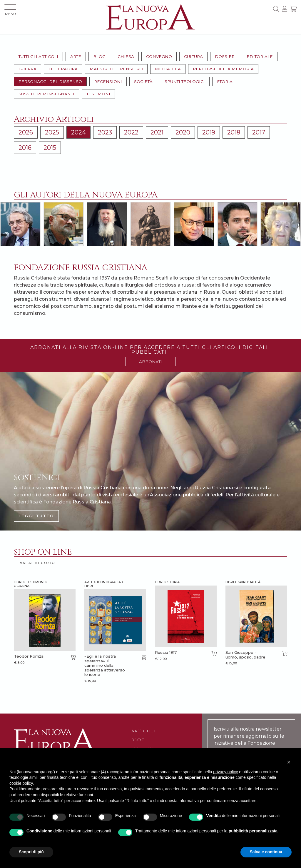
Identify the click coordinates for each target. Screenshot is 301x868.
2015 (50, 148)
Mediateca (168, 69)
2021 (157, 132)
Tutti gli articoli (38, 56)
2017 (259, 132)
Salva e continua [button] (266, 852)
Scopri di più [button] (31, 852)
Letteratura (63, 69)
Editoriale (260, 56)
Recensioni (108, 82)
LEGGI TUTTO (36, 516)
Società (143, 82)
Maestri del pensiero (116, 69)
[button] (289, 762)
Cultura (193, 56)
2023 (105, 132)
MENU (10, 10)
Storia (225, 82)
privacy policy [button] (225, 772)
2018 (234, 132)
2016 (25, 148)
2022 (131, 132)
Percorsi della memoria (223, 69)
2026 (26, 132)
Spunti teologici (185, 82)
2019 (209, 132)
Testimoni (98, 94)
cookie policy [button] (21, 783)
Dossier (225, 56)
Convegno (159, 56)
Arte (76, 56)
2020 (183, 132)
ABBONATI (150, 362)
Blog (99, 56)
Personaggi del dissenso (50, 82)
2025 (52, 132)
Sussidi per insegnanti (46, 94)
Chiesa (126, 56)
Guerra (27, 69)
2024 (78, 132)
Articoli (144, 731)
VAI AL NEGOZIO (37, 563)
